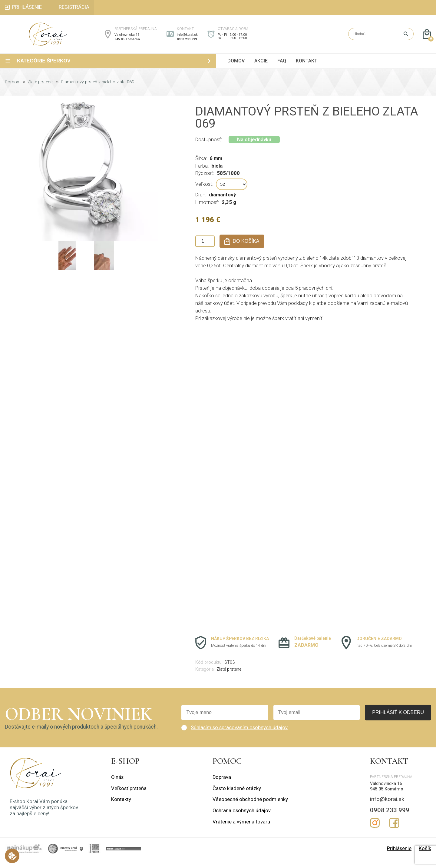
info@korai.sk (187, 39)
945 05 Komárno (127, 43)
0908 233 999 (187, 43)
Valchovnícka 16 (127, 39)
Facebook (394, 831)
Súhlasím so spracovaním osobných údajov (239, 736)
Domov (12, 90)
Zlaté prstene (40, 90)
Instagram (375, 831)
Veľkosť (204, 192)
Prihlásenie (399, 857)
